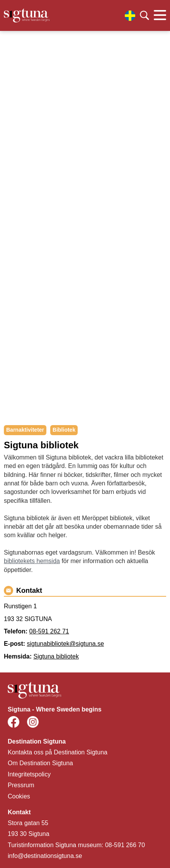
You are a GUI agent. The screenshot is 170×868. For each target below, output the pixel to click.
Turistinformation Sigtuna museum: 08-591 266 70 (76, 845)
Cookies (19, 796)
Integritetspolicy (29, 774)
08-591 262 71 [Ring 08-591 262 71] (49, 631)
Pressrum (21, 785)
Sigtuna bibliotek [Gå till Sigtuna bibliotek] (56, 656)
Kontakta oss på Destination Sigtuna (58, 752)
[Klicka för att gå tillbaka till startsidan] (27, 15)
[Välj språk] (130, 16)
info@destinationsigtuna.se (45, 856)
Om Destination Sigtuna (40, 763)
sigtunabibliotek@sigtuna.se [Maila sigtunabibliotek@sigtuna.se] (65, 644)
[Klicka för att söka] (144, 15)
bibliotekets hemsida (32, 561)
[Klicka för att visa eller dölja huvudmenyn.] (160, 15)
